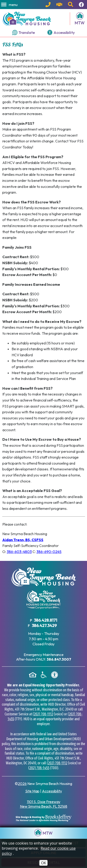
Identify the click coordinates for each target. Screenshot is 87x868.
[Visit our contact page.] (60, 5)
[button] (10, 5)
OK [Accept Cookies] (43, 863)
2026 (22, 784)
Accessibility (52, 791)
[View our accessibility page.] (61, 32)
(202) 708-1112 (43, 714)
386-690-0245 (49, 552)
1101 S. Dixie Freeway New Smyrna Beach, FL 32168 (44, 804)
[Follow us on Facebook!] (82, 5)
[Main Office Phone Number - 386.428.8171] (49, 5)
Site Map (32, 791)
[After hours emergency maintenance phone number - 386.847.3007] (59, 659)
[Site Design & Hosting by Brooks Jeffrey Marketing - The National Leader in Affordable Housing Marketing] (44, 818)
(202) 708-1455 (39, 768)
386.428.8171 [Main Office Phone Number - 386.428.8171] (45, 620)
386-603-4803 (19, 552)
